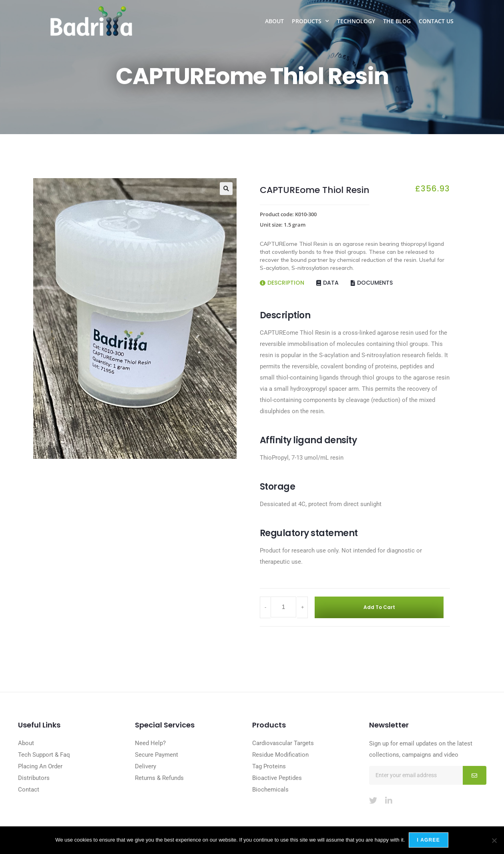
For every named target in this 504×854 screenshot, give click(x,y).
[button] (226, 189)
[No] (494, 840)
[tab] (288, 280)
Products (310, 21)
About (274, 21)
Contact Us (436, 21)
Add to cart (372, 608)
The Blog (397, 21)
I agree (429, 840)
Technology (356, 21)
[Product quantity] (283, 608)
